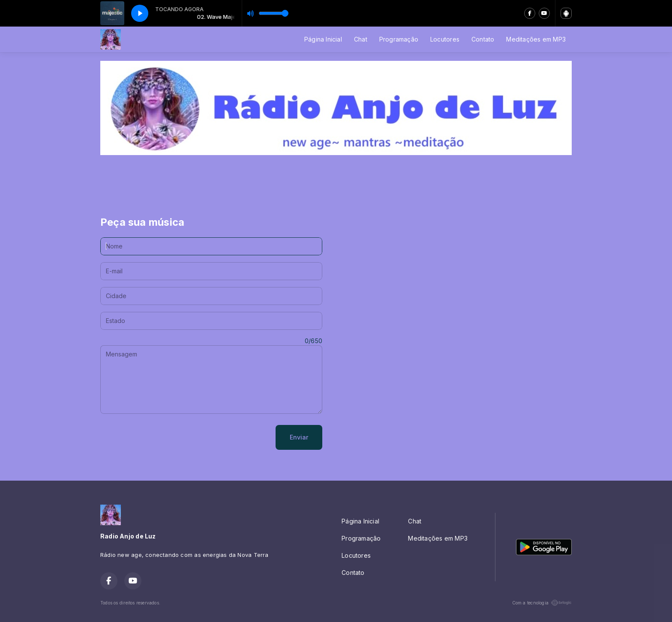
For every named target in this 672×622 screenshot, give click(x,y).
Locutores (445, 39)
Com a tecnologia (542, 603)
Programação (399, 39)
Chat (361, 39)
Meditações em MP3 (536, 39)
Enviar (299, 437)
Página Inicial (323, 39)
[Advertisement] (336, 180)
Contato (483, 39)
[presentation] (165, 437)
